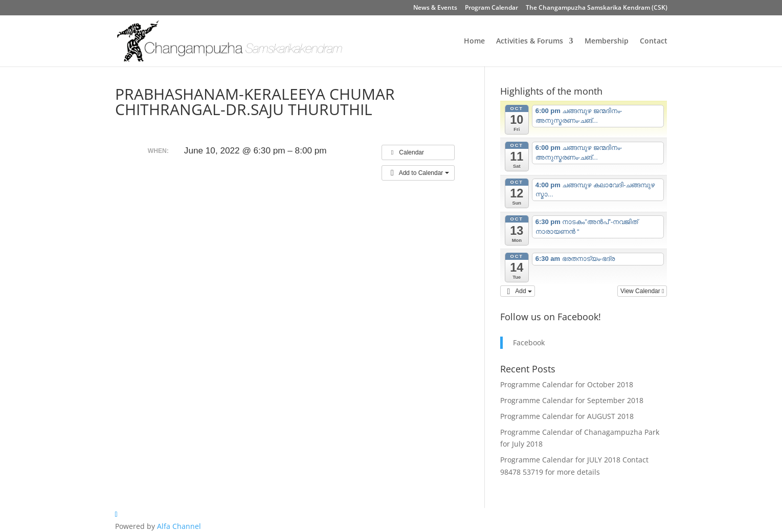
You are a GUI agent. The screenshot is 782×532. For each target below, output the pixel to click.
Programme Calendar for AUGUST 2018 (567, 416)
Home (474, 41)
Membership (607, 41)
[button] (418, 173)
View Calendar (642, 291)
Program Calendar (491, 8)
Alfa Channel (179, 526)
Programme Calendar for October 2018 (567, 384)
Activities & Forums (530, 41)
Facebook (529, 342)
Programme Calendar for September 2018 (572, 400)
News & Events (435, 8)
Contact (654, 41)
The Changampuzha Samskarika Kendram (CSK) (597, 8)
